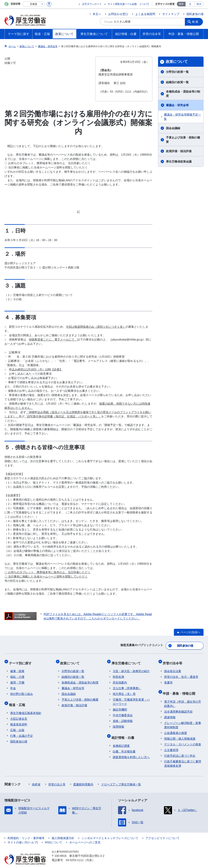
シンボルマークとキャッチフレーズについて (110, 832)
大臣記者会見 (19, 712)
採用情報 (118, 723)
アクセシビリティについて (162, 832)
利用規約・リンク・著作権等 (26, 832)
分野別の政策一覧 (177, 72)
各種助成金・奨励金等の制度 (183, 94)
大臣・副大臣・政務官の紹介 (131, 668)
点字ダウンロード (92, 4)
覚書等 (168, 679)
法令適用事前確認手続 (178, 705)
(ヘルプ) (144, 4)
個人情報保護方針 (63, 832)
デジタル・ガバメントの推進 (183, 738)
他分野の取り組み (22, 690)
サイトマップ (171, 14)
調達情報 (170, 711)
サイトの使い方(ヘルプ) (23, 836)
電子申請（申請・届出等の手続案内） (183, 697)
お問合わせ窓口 (118, 14)
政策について (177, 62)
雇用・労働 (17, 679)
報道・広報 (18, 700)
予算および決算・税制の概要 (183, 140)
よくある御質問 (145, 14)
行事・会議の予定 (22, 729)
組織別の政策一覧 (177, 82)
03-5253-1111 (75, 854)
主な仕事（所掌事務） (127, 685)
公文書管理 (171, 744)
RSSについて (54, 836)
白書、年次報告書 (124, 745)
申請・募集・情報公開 (180, 688)
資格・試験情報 (123, 717)
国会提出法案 (173, 668)
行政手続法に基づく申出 (180, 749)
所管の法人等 (57, 778)
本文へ (97, 14)
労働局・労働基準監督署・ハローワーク (131, 698)
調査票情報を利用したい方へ (131, 751)
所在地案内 (120, 679)
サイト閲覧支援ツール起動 (122, 4)
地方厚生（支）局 (124, 690)
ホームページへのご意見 (85, 836)
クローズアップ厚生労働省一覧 (121, 778)
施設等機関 (120, 706)
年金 (13, 685)
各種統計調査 (121, 739)
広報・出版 (17, 724)
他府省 (36, 778)
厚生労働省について (127, 661)
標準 (181, 4)
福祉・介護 (17, 673)
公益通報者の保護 (175, 727)
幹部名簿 (118, 673)
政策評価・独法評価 (179, 151)
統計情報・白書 (124, 733)
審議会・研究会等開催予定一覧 (182, 117)
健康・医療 (17, 668)
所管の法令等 (174, 661)
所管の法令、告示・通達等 (181, 673)
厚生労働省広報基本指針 (26, 707)
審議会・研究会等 (177, 105)
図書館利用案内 (83, 778)
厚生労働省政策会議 (179, 162)
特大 (199, 4)
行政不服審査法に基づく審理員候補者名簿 (183, 757)
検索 (196, 22)
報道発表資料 (19, 718)
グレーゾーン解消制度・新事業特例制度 (183, 719)
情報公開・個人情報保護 (180, 732)
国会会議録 (173, 128)
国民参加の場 (195, 14)
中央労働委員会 (123, 712)
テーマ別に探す (22, 661)
